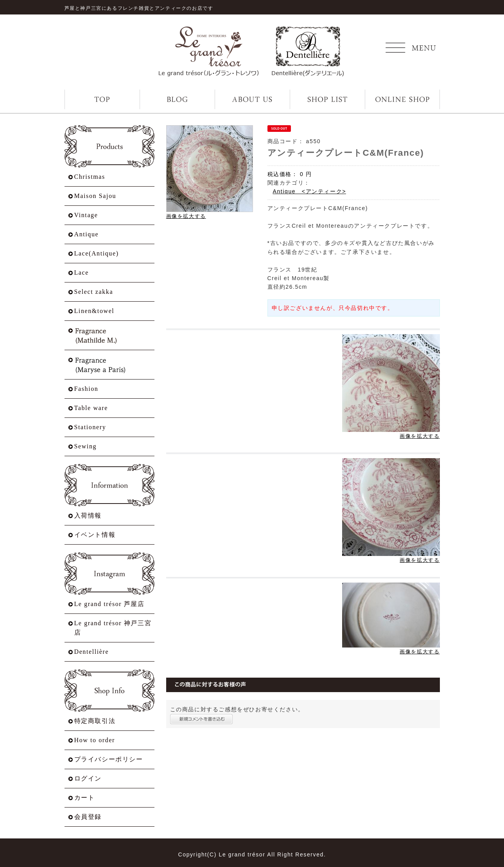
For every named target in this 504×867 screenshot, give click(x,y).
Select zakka (94, 292)
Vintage (86, 215)
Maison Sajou (95, 196)
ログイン (88, 778)
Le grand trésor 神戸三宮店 (113, 628)
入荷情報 (88, 515)
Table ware (91, 408)
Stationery (90, 427)
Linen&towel (94, 311)
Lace (82, 273)
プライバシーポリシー (109, 759)
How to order (95, 740)
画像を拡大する (186, 216)
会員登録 (88, 817)
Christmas (90, 177)
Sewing (86, 446)
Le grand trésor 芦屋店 (109, 604)
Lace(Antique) (97, 253)
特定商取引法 (95, 721)
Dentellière (92, 652)
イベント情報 (95, 535)
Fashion (86, 389)
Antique (87, 234)
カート (85, 798)
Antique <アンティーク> (309, 191)
